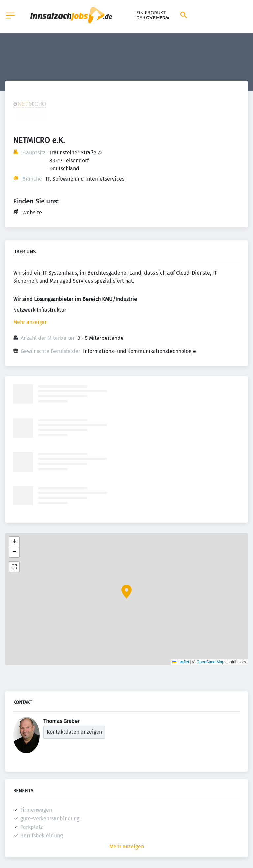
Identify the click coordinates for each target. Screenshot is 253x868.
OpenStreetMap (210, 662)
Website (32, 213)
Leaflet (181, 662)
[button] (126, 592)
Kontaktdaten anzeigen (74, 732)
